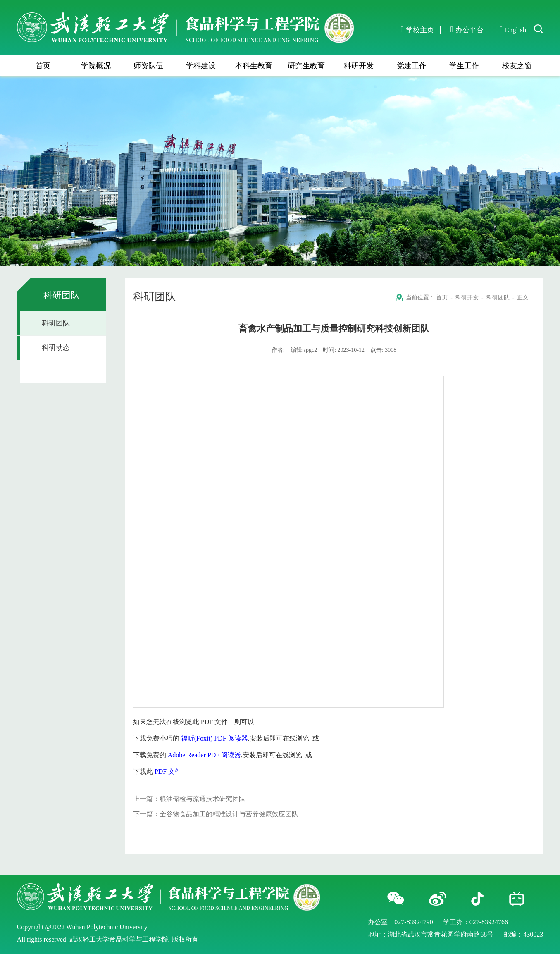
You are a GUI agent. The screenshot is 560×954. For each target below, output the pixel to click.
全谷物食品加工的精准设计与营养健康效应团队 (229, 814)
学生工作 (464, 66)
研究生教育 (306, 66)
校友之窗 (517, 66)
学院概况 (96, 66)
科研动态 (56, 348)
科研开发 (359, 66)
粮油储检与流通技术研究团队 (203, 799)
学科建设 (201, 66)
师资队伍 (148, 66)
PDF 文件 (168, 771)
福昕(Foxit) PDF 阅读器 (214, 738)
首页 (43, 66)
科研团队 (56, 323)
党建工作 (412, 66)
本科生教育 (254, 66)
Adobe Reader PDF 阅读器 (204, 755)
